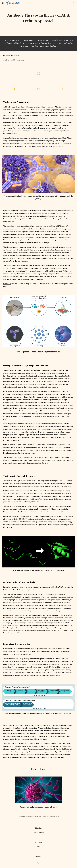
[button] (3, 3)
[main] (38, 18)
